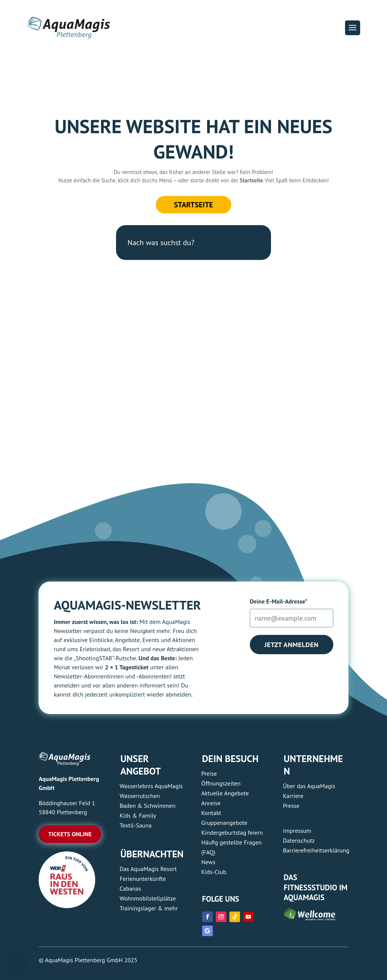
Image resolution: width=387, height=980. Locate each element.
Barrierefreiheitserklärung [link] (316, 850)
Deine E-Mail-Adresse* (279, 601)
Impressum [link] (297, 831)
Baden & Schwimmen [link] (147, 806)
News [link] (208, 862)
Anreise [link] (211, 803)
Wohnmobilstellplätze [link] (148, 898)
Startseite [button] (193, 205)
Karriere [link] (293, 796)
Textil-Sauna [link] (135, 825)
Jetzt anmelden (292, 645)
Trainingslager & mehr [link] (149, 908)
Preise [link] (209, 773)
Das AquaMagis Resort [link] (148, 869)
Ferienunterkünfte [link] (142, 879)
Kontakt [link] (211, 813)
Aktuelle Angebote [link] (225, 793)
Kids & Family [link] (138, 815)
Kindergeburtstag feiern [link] (232, 832)
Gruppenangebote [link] (224, 823)
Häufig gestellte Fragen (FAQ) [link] (232, 847)
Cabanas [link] (130, 888)
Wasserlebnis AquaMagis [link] (151, 786)
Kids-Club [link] (214, 872)
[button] (353, 28)
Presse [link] (291, 806)
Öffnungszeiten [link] (221, 783)
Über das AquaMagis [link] (309, 786)
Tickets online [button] (70, 834)
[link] (67, 906)
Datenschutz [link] (299, 840)
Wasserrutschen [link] (140, 796)
